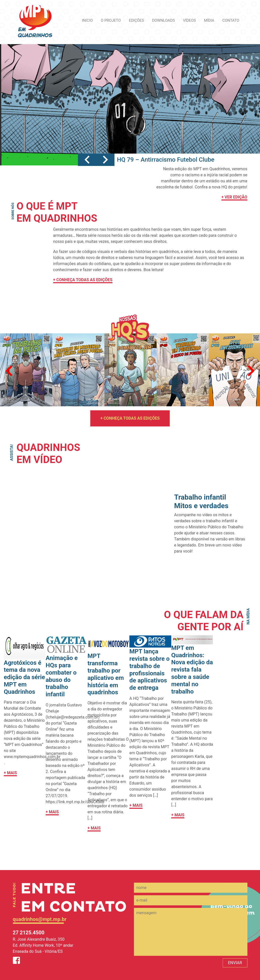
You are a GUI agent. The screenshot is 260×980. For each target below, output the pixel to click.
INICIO (87, 20)
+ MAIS (10, 773)
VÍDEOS (189, 20)
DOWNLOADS (163, 20)
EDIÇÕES (136, 20)
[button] (87, 160)
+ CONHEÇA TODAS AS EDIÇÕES (83, 280)
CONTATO (231, 20)
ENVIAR (235, 963)
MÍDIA (209, 20)
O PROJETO (111, 20)
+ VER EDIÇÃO (234, 197)
